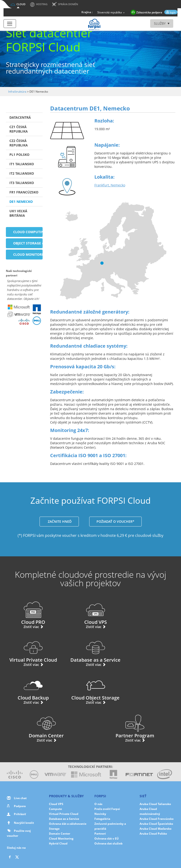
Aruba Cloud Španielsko (156, 786)
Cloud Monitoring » (28, 254)
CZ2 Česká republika (19, 143)
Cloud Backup (90, 651)
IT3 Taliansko (22, 183)
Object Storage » (28, 243)
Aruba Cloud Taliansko (155, 766)
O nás (98, 766)
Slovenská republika (112, 13)
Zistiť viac (31, 627)
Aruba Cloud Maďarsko (155, 791)
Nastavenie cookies (84, 855)
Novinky (100, 776)
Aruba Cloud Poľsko (153, 796)
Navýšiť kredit (24, 785)
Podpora (20, 768)
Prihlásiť (20, 776)
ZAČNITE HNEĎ (59, 521)
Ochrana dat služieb (109, 806)
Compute (55, 771)
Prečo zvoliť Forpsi (107, 771)
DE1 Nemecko (21, 202)
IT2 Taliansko (22, 173)
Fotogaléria (102, 781)
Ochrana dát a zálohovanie (68, 786)
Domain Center (46, 688)
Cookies (60, 855)
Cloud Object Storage (150, 651)
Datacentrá (20, 117)
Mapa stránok (146, 855)
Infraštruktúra (17, 92)
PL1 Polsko (19, 155)
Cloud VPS (90, 613)
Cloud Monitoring (61, 801)
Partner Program (135, 688)
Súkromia (43, 855)
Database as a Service (31, 651)
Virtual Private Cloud (149, 613)
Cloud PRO (32, 613)
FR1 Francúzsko (24, 192)
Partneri (100, 796)
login (172, 12)
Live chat (20, 760)
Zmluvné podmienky (117, 855)
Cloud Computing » (28, 232)
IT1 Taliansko (22, 164)
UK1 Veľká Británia (18, 213)
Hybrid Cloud (58, 806)
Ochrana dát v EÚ (107, 801)
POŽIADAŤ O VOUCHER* (115, 521)
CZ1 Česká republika (19, 129)
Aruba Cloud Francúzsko (157, 781)
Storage (54, 791)
